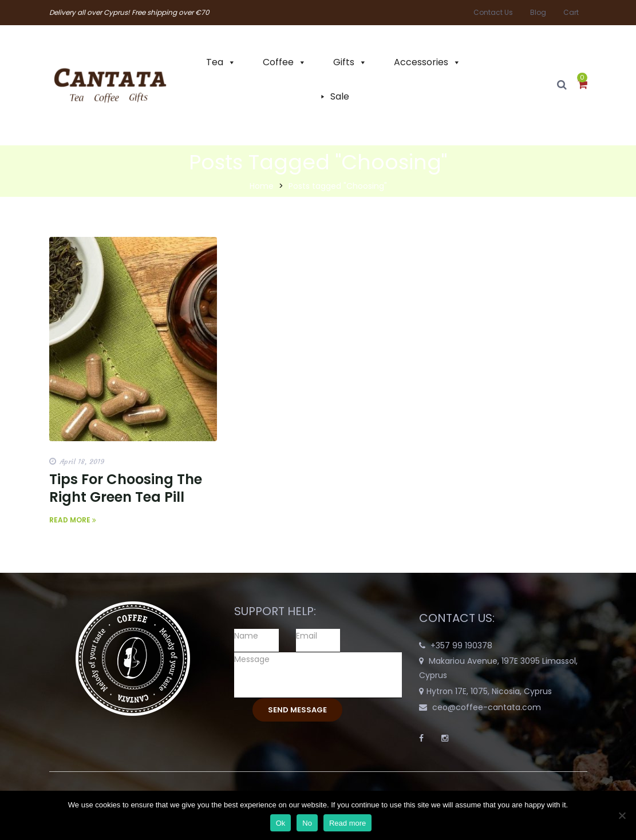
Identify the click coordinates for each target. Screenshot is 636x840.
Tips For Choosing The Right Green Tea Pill (126, 488)
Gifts (344, 62)
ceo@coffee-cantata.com (487, 707)
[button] (582, 85)
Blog (538, 12)
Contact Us (493, 12)
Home (262, 186)
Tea (215, 62)
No (307, 823)
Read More (73, 520)
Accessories (421, 62)
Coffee (278, 62)
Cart (571, 12)
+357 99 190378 (461, 645)
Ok (281, 823)
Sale (340, 96)
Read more (347, 823)
